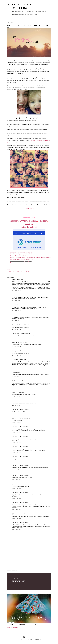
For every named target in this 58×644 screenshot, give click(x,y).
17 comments (19, 584)
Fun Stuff (17, 272)
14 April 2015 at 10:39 (16, 388)
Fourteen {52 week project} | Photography (21, 256)
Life (25, 272)
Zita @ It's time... (16, 392)
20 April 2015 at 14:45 (16, 498)
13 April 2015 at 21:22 (16, 347)
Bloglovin (33, 221)
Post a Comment (15, 627)
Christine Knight (16, 381)
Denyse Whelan (16, 280)
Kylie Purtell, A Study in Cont (19, 409)
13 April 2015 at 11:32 (16, 301)
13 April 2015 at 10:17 (16, 291)
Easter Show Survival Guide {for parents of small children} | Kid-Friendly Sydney (30, 258)
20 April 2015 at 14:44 (17, 471)
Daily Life (12, 272)
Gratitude (22, 272)
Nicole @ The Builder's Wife (19, 325)
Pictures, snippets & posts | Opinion (19, 263)
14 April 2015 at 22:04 (16, 405)
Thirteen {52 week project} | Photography (21, 261)
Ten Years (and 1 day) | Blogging (23, 625)
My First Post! (19, 581)
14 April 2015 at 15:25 (16, 397)
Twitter (23, 221)
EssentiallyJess (16, 305)
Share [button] (8, 270)
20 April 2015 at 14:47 (16, 518)
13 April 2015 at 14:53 (16, 329)
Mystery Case (15, 351)
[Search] (50, 4)
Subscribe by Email (29, 227)
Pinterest (43, 221)
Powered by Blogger (29, 637)
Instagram (29, 224)
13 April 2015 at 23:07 (16, 368)
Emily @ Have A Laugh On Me (20, 334)
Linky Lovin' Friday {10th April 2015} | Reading (22, 254)
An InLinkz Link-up (29, 208)
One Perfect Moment (31, 272)
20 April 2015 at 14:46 (16, 510)
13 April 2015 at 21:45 (16, 355)
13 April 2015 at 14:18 (16, 321)
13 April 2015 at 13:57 (16, 311)
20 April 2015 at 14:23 (16, 414)
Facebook (14, 221)
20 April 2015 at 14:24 (16, 433)
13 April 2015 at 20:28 (16, 338)
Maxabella (14, 372)
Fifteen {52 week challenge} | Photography (21, 252)
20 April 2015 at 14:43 (16, 452)
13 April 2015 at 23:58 (16, 377)
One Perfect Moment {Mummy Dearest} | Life (22, 259)
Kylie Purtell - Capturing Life (23, 6)
